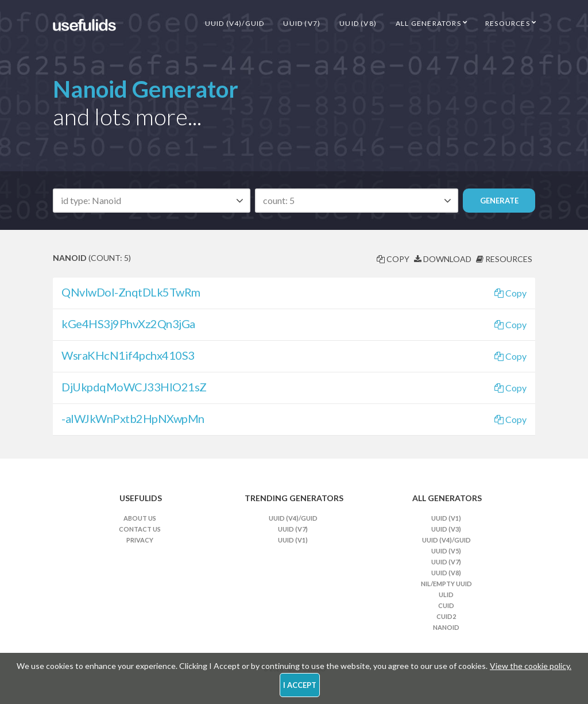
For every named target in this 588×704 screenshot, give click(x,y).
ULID (446, 595)
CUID (446, 605)
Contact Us (140, 529)
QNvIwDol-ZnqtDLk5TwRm (131, 292)
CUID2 (446, 616)
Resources (508, 23)
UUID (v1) (293, 540)
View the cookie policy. (531, 666)
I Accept (300, 685)
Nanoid (446, 627)
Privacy (140, 540)
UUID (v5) (446, 551)
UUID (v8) (358, 23)
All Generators (428, 23)
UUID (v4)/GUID (235, 23)
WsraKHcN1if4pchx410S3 (128, 355)
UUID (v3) (446, 529)
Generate (499, 201)
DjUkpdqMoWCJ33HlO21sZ (134, 387)
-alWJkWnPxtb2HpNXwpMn (133, 418)
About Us (140, 518)
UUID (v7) (302, 23)
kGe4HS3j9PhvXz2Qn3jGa (128, 324)
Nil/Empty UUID (446, 584)
